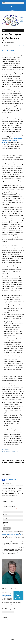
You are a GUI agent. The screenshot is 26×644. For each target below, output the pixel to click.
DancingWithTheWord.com (9, 555)
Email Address (6, 510)
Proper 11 (13, 453)
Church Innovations (7, 595)
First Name (5, 514)
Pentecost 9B (7, 453)
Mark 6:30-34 (10, 451)
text (5, 526)
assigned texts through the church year (12, 535)
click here (14, 604)
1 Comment (21, 46)
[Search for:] (13, 3)
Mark (5, 451)
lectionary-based (6, 539)
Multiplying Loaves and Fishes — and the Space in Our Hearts (8, 462)
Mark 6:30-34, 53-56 (8, 50)
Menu (6, 30)
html (5, 524)
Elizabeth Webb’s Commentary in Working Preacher (12, 141)
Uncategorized (7, 449)
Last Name (5, 518)
